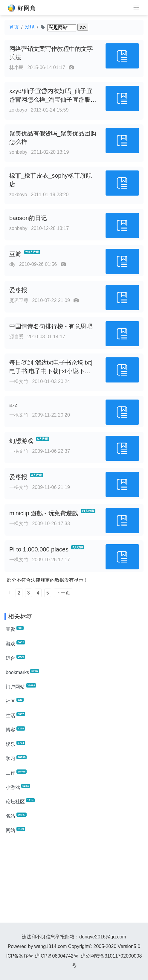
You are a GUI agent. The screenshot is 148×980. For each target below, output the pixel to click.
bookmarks (22, 672)
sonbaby (18, 152)
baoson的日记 (28, 218)
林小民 (16, 67)
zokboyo (18, 110)
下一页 (63, 593)
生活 (15, 715)
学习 (16, 758)
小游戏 (18, 787)
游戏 (15, 643)
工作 (16, 772)
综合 (15, 658)
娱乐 (15, 744)
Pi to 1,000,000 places (39, 549)
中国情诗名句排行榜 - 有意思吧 (51, 326)
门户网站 (21, 686)
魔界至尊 (19, 300)
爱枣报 (18, 290)
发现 (30, 27)
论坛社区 (20, 801)
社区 (15, 701)
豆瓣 (15, 254)
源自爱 (16, 337)
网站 (15, 830)
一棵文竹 (19, 381)
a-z (13, 405)
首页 (14, 27)
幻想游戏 (21, 441)
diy (12, 264)
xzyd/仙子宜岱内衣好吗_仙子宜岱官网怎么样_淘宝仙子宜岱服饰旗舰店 (53, 100)
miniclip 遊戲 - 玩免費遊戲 (44, 513)
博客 (15, 729)
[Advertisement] (74, 881)
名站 (16, 816)
